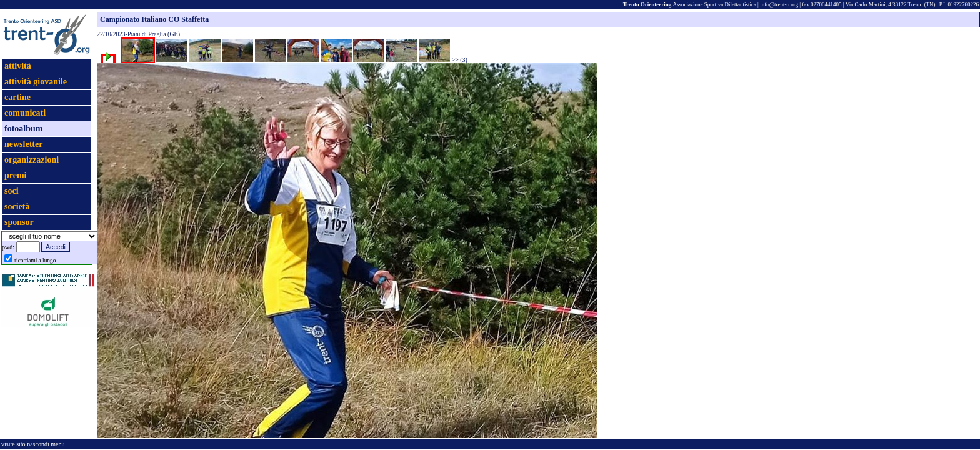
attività (18, 66)
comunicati (25, 113)
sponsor (19, 222)
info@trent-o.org (779, 4)
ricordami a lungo (35, 261)
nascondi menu (46, 444)
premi (16, 175)
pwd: (8, 247)
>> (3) (460, 60)
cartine (17, 97)
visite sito (13, 444)
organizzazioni (32, 160)
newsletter (23, 144)
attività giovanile (36, 82)
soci (12, 191)
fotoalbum (23, 128)
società (17, 207)
